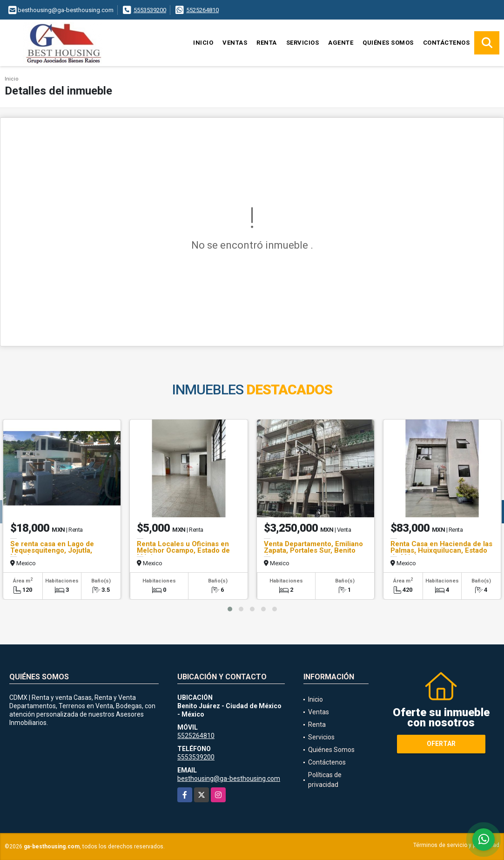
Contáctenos (447, 43)
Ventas (235, 43)
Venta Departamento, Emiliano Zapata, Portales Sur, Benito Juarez (313, 550)
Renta (267, 43)
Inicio (203, 43)
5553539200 (150, 10)
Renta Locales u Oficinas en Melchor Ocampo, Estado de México (183, 550)
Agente (341, 43)
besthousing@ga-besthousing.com (229, 779)
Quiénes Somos (388, 43)
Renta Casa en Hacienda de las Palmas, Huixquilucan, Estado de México (441, 550)
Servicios (303, 43)
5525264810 (202, 10)
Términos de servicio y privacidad (456, 845)
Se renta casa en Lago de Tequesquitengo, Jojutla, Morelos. (52, 550)
